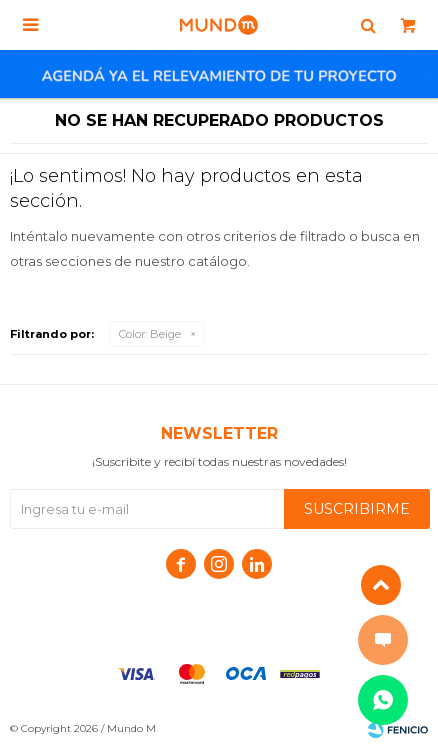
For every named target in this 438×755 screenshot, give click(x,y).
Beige (150, 334)
